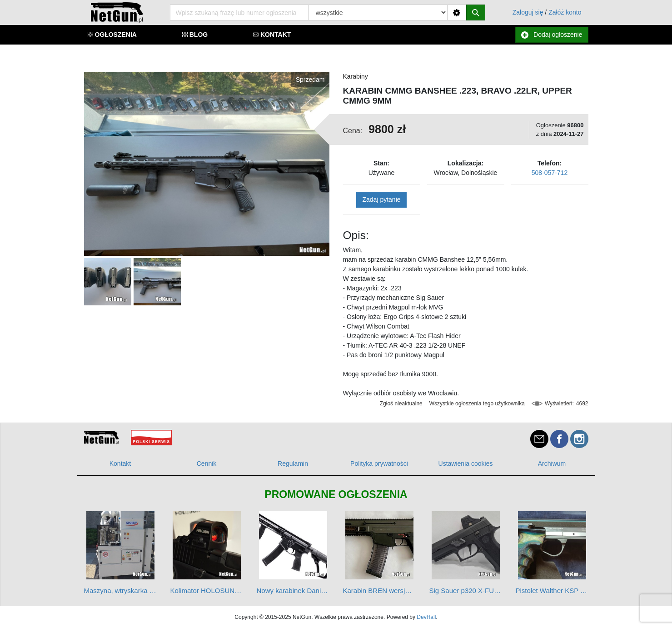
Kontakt (120, 464)
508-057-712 (550, 173)
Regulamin (293, 464)
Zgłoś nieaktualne (401, 404)
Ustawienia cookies (466, 464)
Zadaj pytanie (381, 199)
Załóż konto (565, 12)
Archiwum (552, 464)
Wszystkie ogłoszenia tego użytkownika (477, 404)
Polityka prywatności (379, 464)
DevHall (426, 617)
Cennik (207, 464)
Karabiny (356, 76)
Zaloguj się (528, 12)
